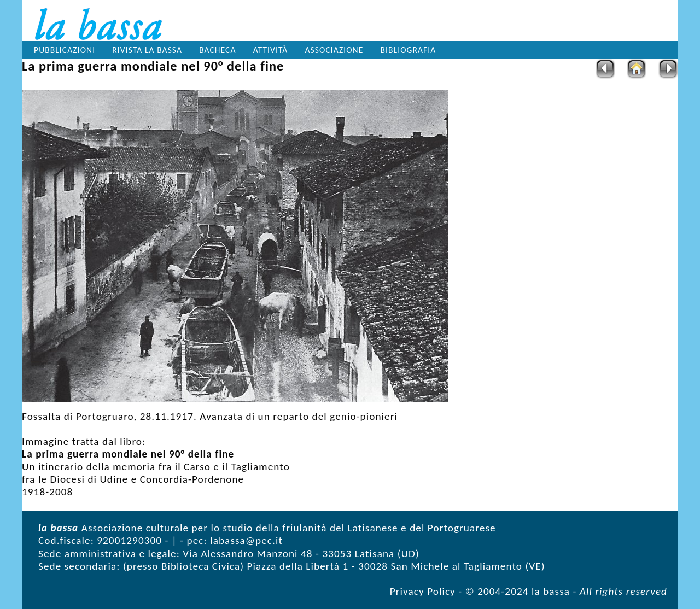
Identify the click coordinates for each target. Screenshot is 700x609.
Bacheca (217, 50)
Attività (271, 50)
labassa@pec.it (246, 540)
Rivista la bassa (147, 50)
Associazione (334, 50)
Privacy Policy (423, 591)
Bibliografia (409, 50)
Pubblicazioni (65, 50)
